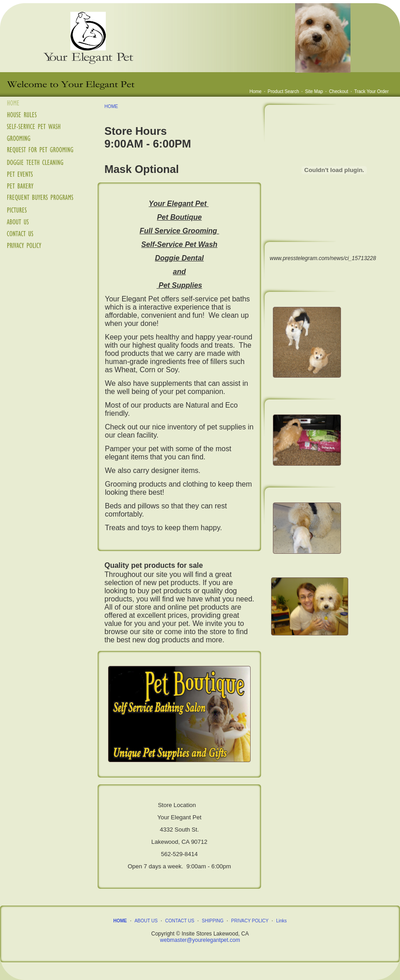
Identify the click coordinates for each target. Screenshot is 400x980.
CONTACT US (180, 921)
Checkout (339, 91)
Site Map (314, 91)
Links (281, 921)
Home (256, 91)
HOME (111, 106)
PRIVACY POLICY (250, 921)
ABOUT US (146, 921)
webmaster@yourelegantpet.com (200, 940)
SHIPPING (213, 921)
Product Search (284, 91)
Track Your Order (371, 91)
